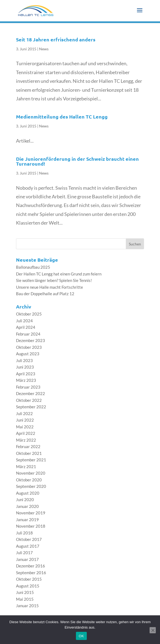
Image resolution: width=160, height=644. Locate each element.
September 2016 (31, 573)
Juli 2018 (24, 533)
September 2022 (31, 407)
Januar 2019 (27, 520)
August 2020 (28, 493)
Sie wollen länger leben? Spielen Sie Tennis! (54, 280)
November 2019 (31, 513)
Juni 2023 (25, 367)
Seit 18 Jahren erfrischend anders (56, 39)
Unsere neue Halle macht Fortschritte (49, 287)
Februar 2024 (28, 334)
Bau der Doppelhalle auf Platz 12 (45, 294)
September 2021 (31, 460)
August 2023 (28, 354)
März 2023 (26, 380)
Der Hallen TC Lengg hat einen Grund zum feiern (59, 274)
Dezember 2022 (31, 393)
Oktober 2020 (29, 480)
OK (81, 636)
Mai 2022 (25, 427)
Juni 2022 (25, 420)
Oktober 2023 (29, 347)
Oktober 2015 (29, 579)
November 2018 (31, 526)
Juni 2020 (25, 500)
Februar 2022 (28, 446)
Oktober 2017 (29, 539)
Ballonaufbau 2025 (33, 267)
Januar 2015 (27, 606)
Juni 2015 (25, 592)
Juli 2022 (24, 413)
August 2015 (28, 586)
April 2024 (26, 327)
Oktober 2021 (29, 453)
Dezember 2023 (31, 340)
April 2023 (26, 374)
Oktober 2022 (29, 400)
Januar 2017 (27, 559)
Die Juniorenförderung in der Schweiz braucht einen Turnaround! (77, 161)
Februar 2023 (28, 387)
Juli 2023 (24, 360)
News (44, 49)
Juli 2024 (24, 321)
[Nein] (153, 630)
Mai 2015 (25, 599)
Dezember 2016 (31, 566)
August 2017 (28, 546)
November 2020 (31, 473)
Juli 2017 (24, 553)
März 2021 (26, 466)
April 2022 (26, 433)
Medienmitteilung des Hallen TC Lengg (62, 116)
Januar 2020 (27, 506)
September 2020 (31, 486)
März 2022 (26, 440)
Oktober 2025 (29, 314)
